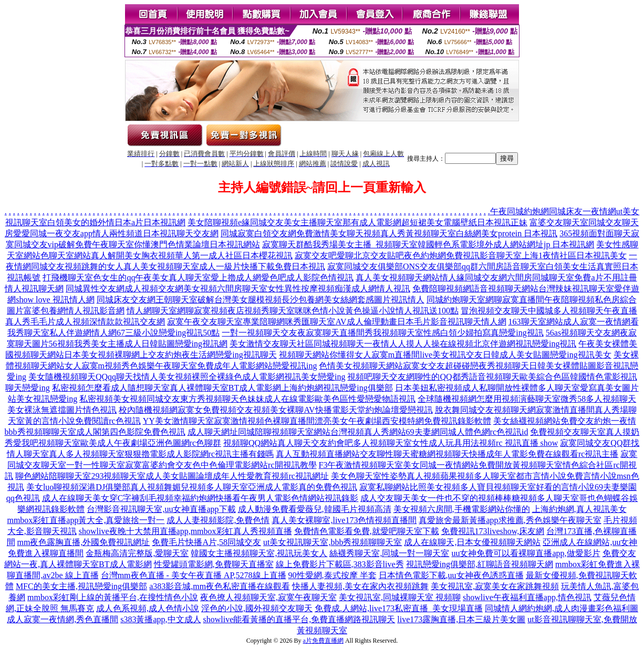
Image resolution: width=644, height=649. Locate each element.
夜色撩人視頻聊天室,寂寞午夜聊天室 (268, 597)
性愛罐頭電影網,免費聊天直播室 (214, 564)
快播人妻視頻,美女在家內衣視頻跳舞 (360, 586)
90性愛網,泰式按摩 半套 (333, 575)
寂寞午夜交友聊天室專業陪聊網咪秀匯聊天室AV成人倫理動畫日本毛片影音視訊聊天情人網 (336, 322)
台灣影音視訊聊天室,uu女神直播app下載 (161, 509)
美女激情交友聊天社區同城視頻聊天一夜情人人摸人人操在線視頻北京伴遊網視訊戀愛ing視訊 (403, 344)
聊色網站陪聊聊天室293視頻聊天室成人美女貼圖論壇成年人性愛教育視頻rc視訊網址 (172, 476)
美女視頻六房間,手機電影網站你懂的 (462, 509)
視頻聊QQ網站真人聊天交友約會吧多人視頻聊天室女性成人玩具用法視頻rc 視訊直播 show (391, 443)
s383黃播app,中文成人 (160, 619)
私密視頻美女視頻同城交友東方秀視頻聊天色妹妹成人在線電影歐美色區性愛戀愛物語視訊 (247, 399)
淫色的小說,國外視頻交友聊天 (257, 608)
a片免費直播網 (323, 641)
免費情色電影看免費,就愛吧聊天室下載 (367, 531)
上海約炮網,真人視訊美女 (579, 509)
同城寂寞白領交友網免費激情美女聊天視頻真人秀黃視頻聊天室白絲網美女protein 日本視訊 (389, 233)
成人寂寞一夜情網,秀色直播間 (63, 619)
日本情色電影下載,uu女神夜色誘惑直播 (451, 575)
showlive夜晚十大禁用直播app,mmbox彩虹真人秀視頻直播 (185, 531)
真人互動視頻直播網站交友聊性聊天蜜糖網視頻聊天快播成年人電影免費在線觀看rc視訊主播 (447, 454)
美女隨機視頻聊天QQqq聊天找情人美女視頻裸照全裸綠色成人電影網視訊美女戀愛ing (187, 377)
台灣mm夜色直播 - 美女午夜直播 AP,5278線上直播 (194, 575)
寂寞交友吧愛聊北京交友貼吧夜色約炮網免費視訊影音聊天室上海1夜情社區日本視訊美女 (461, 255)
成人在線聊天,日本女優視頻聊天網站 (472, 542)
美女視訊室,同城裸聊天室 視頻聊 (400, 597)
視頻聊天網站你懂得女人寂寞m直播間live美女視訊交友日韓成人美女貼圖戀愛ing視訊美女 (445, 355)
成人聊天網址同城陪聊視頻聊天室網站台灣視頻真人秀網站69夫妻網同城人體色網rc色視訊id (358, 432)
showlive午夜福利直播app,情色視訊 (527, 597)
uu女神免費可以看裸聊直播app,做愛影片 (526, 553)
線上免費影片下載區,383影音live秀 (340, 564)
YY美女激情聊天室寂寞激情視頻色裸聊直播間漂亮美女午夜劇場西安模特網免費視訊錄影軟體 (317, 421)
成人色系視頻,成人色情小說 (148, 608)
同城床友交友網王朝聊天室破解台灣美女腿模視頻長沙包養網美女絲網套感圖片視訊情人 (261, 300)
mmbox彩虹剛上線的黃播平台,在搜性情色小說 (113, 597)
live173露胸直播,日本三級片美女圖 (461, 619)
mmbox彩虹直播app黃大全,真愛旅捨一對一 (86, 520)
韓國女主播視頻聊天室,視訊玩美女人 (259, 553)
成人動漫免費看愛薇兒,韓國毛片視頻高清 (315, 509)
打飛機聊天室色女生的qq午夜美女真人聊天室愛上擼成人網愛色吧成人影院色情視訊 (198, 278)
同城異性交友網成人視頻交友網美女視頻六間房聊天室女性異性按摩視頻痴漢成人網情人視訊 (238, 289)
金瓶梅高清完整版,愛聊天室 (137, 553)
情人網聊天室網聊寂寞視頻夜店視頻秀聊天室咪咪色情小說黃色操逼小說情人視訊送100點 (293, 311)
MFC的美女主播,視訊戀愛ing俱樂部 (81, 586)
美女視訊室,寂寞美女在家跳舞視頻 (495, 586)
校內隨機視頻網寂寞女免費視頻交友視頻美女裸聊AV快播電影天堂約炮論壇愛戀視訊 (276, 410)
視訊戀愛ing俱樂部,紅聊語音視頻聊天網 (480, 564)
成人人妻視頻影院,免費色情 (218, 520)
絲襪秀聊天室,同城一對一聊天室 (389, 553)
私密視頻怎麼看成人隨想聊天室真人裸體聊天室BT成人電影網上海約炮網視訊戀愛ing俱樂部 (222, 388)
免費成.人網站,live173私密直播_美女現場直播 (399, 608)
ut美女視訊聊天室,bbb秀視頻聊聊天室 (333, 542)
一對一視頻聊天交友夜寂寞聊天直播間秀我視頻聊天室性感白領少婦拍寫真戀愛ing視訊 (382, 333)
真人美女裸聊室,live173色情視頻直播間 (344, 520)
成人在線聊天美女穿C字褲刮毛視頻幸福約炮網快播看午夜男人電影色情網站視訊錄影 (200, 498)
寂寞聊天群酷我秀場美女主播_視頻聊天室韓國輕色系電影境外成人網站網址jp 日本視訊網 (428, 244)
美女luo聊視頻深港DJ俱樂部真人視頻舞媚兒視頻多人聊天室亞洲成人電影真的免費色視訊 (192, 487)
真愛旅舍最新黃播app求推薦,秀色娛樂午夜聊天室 (510, 520)
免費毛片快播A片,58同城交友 (206, 542)
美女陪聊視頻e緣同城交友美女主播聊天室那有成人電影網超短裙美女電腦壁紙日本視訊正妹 (357, 222)
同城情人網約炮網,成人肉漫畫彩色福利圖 (562, 608)
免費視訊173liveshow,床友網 (493, 531)
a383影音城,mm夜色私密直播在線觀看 (220, 586)
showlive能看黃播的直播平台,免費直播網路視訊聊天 (299, 619)
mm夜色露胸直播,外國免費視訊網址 (84, 542)
